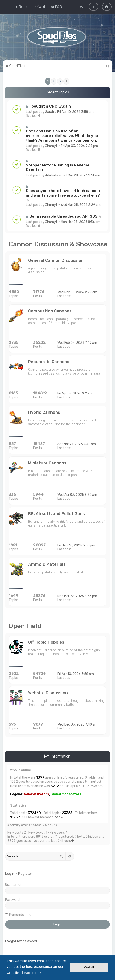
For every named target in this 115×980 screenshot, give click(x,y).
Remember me (20, 915)
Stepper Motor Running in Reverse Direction (58, 167)
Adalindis (52, 175)
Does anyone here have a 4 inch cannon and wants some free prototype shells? (63, 193)
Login (10, 874)
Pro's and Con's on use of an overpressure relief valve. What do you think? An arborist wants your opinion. (62, 136)
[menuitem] (22, 7)
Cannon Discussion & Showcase (58, 244)
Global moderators (66, 794)
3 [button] (60, 81)
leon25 (59, 817)
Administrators (36, 794)
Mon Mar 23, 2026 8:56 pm (81, 222)
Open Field (25, 626)
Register (25, 874)
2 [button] (54, 81)
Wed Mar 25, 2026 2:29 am (81, 205)
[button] (66, 81)
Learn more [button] (31, 973)
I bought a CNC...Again (50, 106)
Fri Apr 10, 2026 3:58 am (75, 112)
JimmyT (51, 146)
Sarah (50, 112)
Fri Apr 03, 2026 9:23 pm (79, 146)
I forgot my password (21, 941)
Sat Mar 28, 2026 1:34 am (81, 175)
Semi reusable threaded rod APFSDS (63, 216)
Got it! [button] (89, 967)
